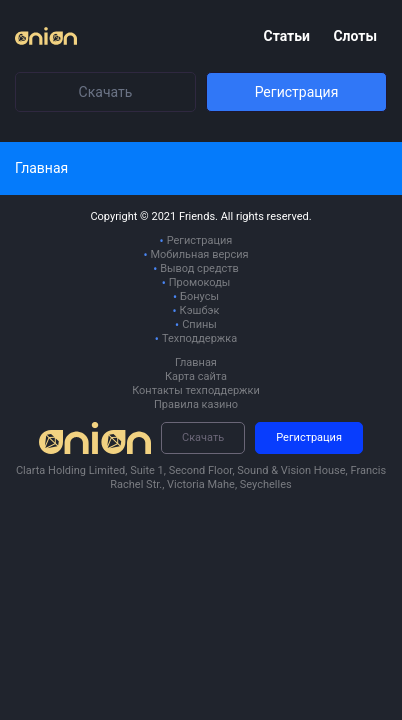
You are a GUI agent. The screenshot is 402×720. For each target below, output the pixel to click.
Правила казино (196, 404)
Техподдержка (199, 338)
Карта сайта (196, 376)
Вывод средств (199, 268)
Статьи (288, 36)
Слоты (355, 36)
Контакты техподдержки (196, 390)
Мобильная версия (199, 254)
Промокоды (200, 282)
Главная (196, 362)
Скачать (106, 92)
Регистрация (297, 92)
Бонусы (199, 296)
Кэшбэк (200, 310)
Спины (199, 324)
